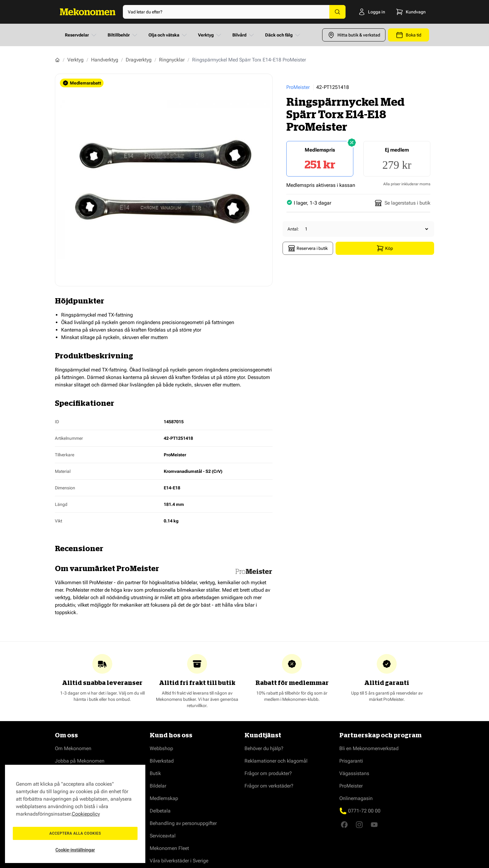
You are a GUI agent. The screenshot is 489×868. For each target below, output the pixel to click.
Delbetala (160, 811)
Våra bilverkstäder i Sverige (179, 861)
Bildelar (158, 786)
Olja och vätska (168, 35)
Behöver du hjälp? (264, 748)
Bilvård (244, 35)
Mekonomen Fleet (169, 848)
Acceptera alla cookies (75, 833)
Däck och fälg (283, 35)
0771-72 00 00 (364, 811)
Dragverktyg (139, 60)
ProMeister (298, 87)
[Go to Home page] (88, 12)
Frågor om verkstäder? (269, 786)
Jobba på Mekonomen (80, 761)
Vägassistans (354, 773)
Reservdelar (81, 35)
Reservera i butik (308, 248)
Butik (155, 773)
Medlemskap (164, 798)
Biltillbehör (123, 35)
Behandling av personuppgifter (183, 823)
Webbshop (161, 748)
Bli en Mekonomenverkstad (369, 748)
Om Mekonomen (73, 748)
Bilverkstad (162, 761)
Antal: (293, 229)
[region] (75, 814)
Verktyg (210, 35)
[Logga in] (368, 12)
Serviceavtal (163, 836)
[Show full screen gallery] (164, 180)
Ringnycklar (172, 60)
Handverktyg (105, 60)
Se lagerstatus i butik (402, 203)
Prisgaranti (351, 761)
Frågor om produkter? (268, 773)
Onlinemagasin (356, 798)
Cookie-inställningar (75, 850)
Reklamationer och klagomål (276, 761)
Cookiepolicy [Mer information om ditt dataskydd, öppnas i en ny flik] (86, 814)
